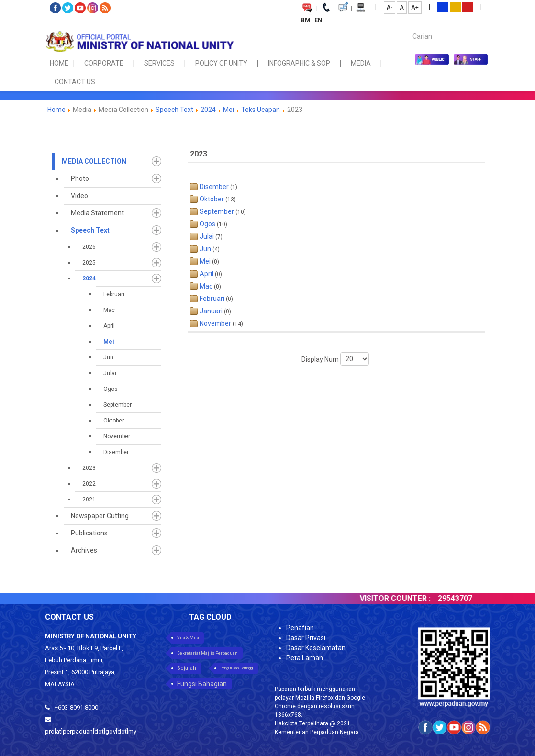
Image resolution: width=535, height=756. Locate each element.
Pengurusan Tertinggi (237, 668)
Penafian (300, 628)
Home (56, 110)
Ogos (111, 389)
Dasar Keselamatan (316, 648)
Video (79, 196)
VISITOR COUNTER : (408, 598)
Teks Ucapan (261, 110)
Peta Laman (305, 658)
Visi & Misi (188, 638)
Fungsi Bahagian (202, 684)
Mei (228, 110)
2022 (89, 484)
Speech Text (174, 110)
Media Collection (94, 161)
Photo (80, 178)
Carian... (408, 28)
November (117, 436)
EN (318, 20)
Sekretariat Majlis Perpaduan (207, 653)
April (109, 326)
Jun (108, 357)
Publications (89, 533)
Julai (110, 373)
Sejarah (187, 668)
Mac (109, 310)
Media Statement (97, 213)
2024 (208, 110)
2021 (89, 500)
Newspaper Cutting (100, 516)
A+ (415, 8)
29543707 (468, 598)
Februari (114, 294)
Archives (84, 550)
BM (306, 20)
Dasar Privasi (306, 638)
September (117, 405)
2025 (89, 263)
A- (390, 8)
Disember (116, 452)
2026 (89, 247)
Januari (211, 311)
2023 (89, 468)
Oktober (114, 421)
